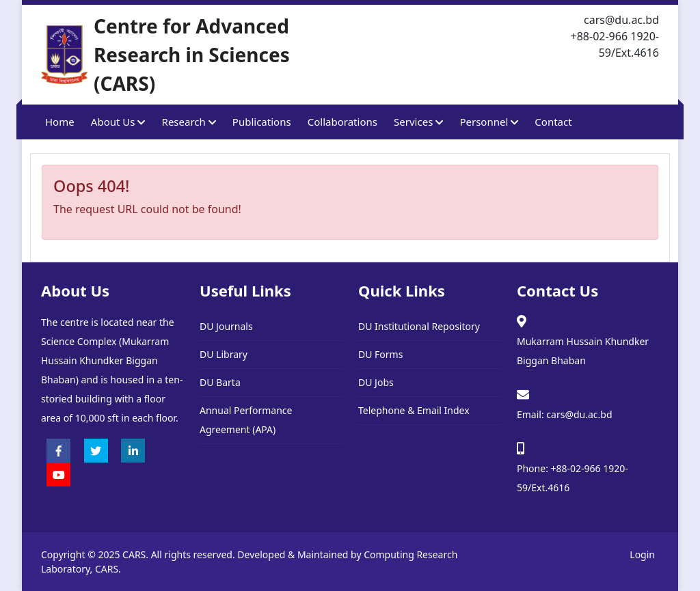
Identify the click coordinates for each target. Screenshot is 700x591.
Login (642, 554)
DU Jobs (376, 382)
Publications (262, 122)
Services (418, 122)
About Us (118, 122)
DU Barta (220, 382)
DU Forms (380, 354)
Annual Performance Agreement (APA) (246, 420)
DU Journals (226, 326)
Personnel (489, 122)
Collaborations (342, 122)
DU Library (224, 354)
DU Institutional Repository (419, 326)
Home (60, 122)
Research (189, 122)
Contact (553, 122)
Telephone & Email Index (414, 410)
